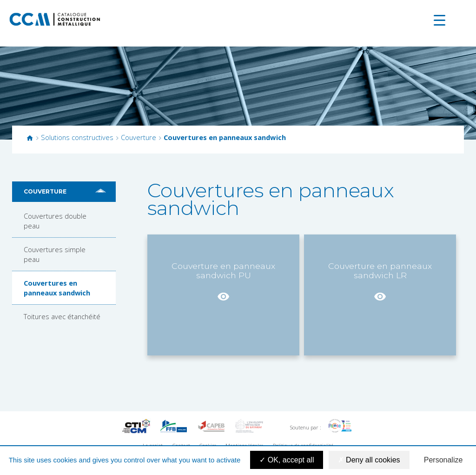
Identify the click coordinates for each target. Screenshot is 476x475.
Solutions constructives (77, 137)
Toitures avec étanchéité (62, 316)
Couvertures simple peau (55, 254)
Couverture (139, 137)
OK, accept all (287, 460)
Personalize (443, 460)
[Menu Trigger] (440, 20)
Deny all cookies (369, 460)
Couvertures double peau (55, 221)
